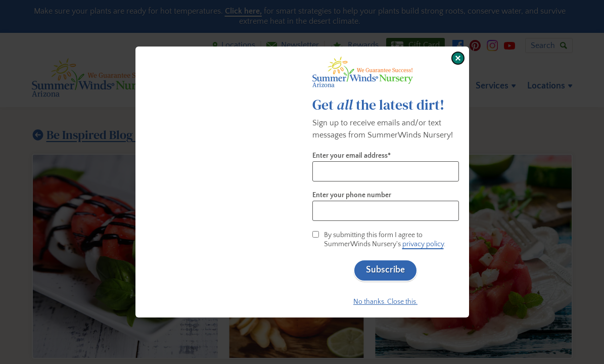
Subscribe (385, 270)
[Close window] (458, 58)
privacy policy (423, 244)
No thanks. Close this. (385, 302)
